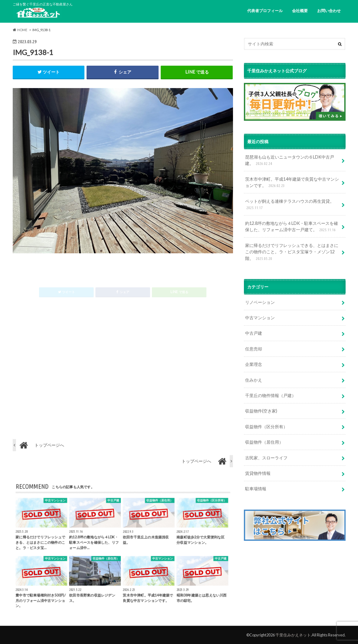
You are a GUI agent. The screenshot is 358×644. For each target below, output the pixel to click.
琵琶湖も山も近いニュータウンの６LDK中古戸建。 (290, 161)
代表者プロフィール (265, 11)
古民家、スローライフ (266, 458)
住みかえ (254, 380)
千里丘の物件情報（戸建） (271, 395)
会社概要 (300, 11)
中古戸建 (254, 333)
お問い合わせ (329, 11)
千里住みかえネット (293, 635)
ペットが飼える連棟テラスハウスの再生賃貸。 (290, 205)
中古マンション (260, 318)
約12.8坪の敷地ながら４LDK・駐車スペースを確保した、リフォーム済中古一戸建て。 (292, 227)
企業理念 (254, 364)
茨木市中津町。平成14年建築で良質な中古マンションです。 (292, 183)
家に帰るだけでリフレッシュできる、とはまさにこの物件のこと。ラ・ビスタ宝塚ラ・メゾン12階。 (292, 252)
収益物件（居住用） (264, 442)
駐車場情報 (256, 489)
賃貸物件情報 (258, 473)
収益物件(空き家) (261, 411)
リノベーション (260, 302)
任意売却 (254, 349)
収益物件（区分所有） (266, 427)
